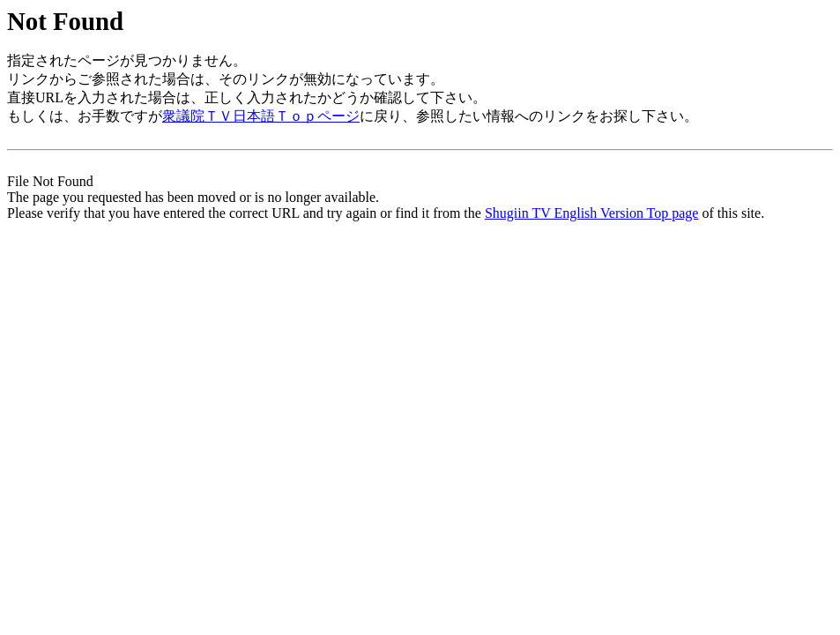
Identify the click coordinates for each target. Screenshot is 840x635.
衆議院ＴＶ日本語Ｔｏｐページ (261, 116)
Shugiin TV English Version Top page (592, 213)
